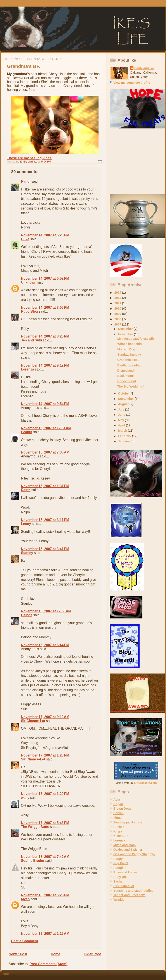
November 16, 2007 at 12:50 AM (46, 611)
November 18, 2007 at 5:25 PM (45, 895)
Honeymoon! (127, 381)
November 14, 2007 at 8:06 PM (45, 307)
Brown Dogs (122, 809)
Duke (25, 239)
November (126, 334)
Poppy (118, 859)
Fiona (117, 818)
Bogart (118, 804)
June (122, 415)
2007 (118, 324)
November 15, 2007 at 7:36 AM (45, 452)
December (126, 329)
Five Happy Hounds (128, 822)
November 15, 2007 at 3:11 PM (45, 520)
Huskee (119, 827)
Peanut (27, 432)
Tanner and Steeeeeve (129, 895)
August (124, 404)
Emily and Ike (144, 68)
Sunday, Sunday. (129, 355)
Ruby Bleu (29, 311)
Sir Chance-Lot (33, 721)
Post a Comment (25, 941)
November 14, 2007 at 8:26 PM (45, 336)
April (122, 425)
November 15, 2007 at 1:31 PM (45, 486)
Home (55, 954)
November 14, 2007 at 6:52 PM (45, 278)
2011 (118, 303)
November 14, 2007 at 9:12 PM (45, 365)
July (122, 409)
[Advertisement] (137, 161)
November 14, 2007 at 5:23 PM (45, 235)
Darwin (118, 813)
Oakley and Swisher (128, 850)
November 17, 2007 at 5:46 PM (45, 823)
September (126, 399)
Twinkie (119, 900)
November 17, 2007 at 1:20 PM (45, 755)
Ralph (26, 490)
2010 (118, 308)
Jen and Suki (31, 340)
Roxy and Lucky (125, 872)
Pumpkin (120, 868)
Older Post (92, 954)
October (125, 393)
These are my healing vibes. (30, 158)
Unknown (29, 282)
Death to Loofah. (129, 365)
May (122, 420)
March (123, 431)
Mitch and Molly (125, 845)
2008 (118, 319)
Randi (26, 181)
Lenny (26, 524)
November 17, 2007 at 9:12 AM (45, 717)
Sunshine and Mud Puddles (133, 891)
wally (25, 798)
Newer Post (18, 954)
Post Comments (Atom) (48, 964)
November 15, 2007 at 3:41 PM (45, 549)
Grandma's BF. (128, 360)
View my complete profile (132, 83)
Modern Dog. (127, 349)
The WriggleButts (35, 827)
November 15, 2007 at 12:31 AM (46, 428)
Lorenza (28, 369)
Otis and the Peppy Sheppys (134, 854)
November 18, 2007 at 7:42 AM (45, 857)
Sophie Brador (33, 861)
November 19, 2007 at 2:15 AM (45, 934)
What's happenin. (130, 344)
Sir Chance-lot (124, 886)
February (125, 436)
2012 (118, 298)
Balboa (27, 615)
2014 (118, 293)
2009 (118, 314)
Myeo (25, 899)
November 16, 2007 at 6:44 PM (45, 645)
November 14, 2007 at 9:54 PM (45, 404)
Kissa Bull (121, 836)
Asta (117, 800)
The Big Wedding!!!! (132, 386)
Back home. (126, 376)
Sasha (118, 881)
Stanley (27, 553)
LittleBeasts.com (145, 783)
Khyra (118, 831)
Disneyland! (126, 371)
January (125, 441)
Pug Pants (121, 863)
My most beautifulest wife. (136, 339)
